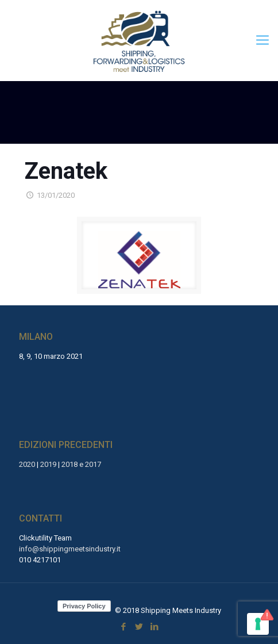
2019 (48, 464)
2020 (27, 464)
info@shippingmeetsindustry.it (70, 549)
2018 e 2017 (81, 464)
